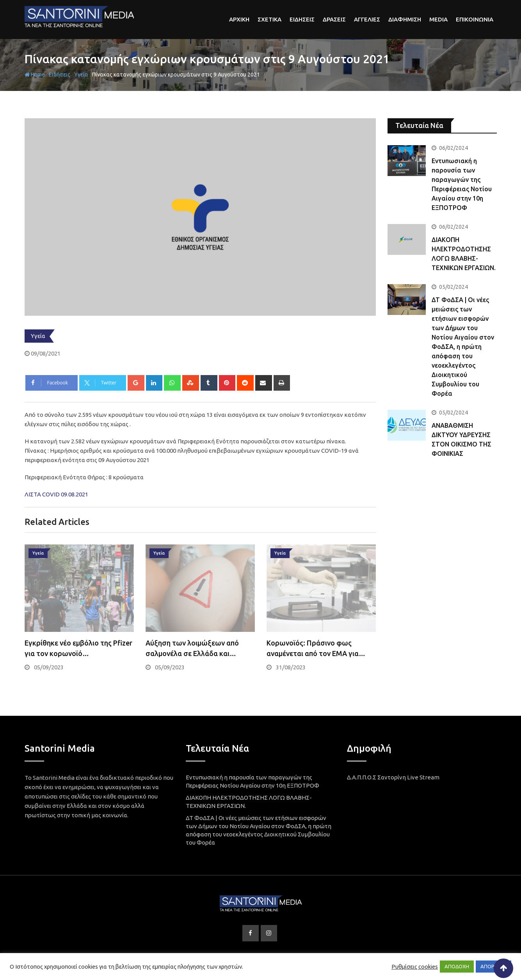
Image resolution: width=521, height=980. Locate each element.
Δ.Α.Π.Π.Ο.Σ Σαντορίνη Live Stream (393, 777)
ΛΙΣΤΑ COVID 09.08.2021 (56, 494)
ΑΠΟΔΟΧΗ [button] (457, 966)
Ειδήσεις (60, 75)
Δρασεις (334, 19)
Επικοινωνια (475, 19)
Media (438, 19)
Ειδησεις (302, 19)
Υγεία (81, 75)
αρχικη (239, 19)
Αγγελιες (367, 19)
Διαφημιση (405, 19)
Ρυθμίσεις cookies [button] (415, 967)
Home (35, 75)
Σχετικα (269, 19)
